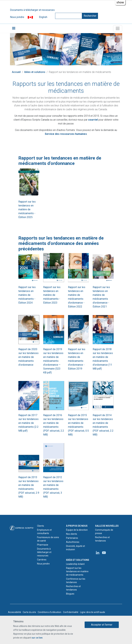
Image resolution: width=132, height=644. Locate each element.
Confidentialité (71, 612)
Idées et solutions (35, 72)
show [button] (120, 2)
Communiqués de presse (104, 532)
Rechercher (90, 16)
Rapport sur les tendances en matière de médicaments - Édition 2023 (52, 295)
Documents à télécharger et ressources (32, 10)
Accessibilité (15, 612)
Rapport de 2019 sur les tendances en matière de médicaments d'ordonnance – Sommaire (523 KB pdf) (53, 361)
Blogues (70, 594)
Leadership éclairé (75, 564)
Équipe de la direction (77, 530)
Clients (41, 526)
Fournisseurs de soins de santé (48, 539)
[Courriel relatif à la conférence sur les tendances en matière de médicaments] (93, 120)
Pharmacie (43, 545)
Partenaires (72, 538)
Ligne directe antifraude (93, 612)
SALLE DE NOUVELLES (107, 526)
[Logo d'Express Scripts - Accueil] (22, 528)
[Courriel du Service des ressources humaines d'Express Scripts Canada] (66, 134)
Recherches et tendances (73, 588)
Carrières (42, 560)
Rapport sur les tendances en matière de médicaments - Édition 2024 (27, 295)
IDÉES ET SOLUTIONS (78, 560)
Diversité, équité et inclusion (76, 548)
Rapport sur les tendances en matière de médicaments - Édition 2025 (27, 209)
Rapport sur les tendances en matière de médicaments (77, 571)
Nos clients (72, 534)
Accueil (16, 72)
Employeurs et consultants (44, 532)
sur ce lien (37, 638)
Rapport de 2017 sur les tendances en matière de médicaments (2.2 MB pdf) (28, 423)
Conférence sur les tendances (76, 581)
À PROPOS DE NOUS (77, 526)
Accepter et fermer (102, 625)
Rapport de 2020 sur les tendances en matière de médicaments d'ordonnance (28, 357)
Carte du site (29, 612)
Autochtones (73, 542)
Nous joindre (17, 17)
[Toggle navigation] (118, 28)
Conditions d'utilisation (50, 612)
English (43, 17)
